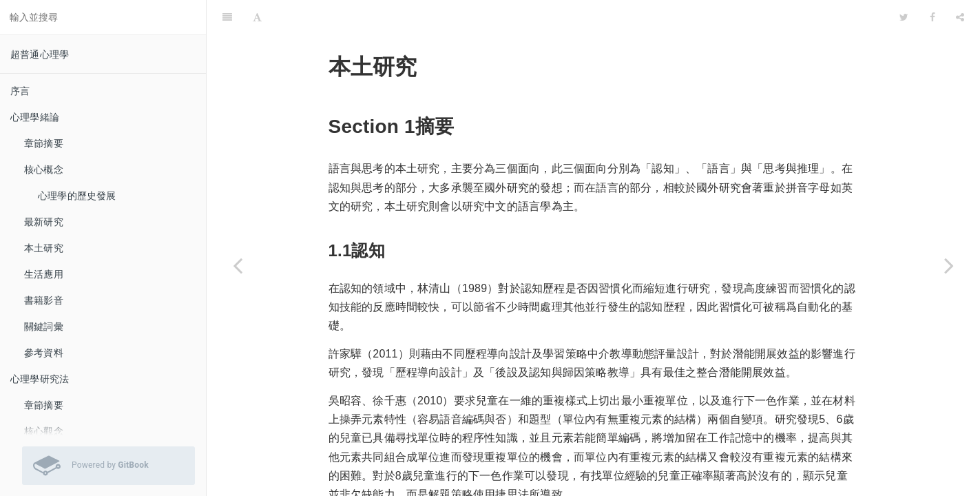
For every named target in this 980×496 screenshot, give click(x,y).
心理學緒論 (35, 117)
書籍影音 (44, 300)
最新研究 (44, 222)
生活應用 (44, 274)
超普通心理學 (40, 54)
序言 (20, 91)
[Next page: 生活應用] (949, 265)
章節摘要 (44, 143)
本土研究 (44, 248)
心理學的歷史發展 (77, 196)
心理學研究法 (40, 379)
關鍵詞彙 (44, 327)
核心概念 (44, 169)
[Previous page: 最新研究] (238, 265)
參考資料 (44, 353)
